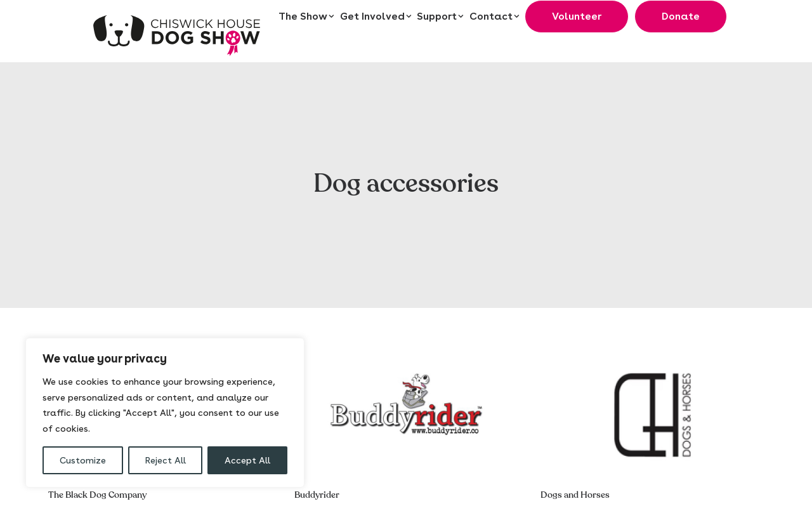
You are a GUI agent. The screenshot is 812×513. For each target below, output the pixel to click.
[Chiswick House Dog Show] (178, 31)
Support (440, 17)
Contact (494, 17)
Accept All (247, 460)
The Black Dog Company (97, 488)
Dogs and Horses (575, 488)
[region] (165, 413)
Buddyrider (317, 488)
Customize (83, 460)
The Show (306, 17)
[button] (406, 409)
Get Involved (376, 17)
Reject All (166, 460)
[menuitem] (307, 17)
